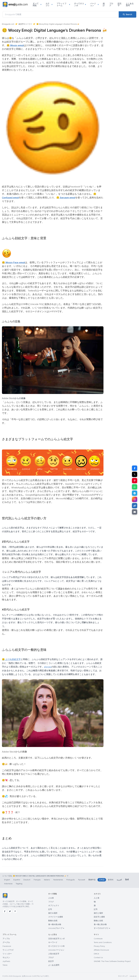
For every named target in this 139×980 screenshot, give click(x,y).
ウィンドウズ (8, 950)
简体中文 (92, 880)
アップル (6, 939)
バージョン (94, 4)
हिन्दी (127, 880)
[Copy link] (135, 506)
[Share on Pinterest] (135, 481)
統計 (104, 4)
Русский (82, 880)
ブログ (111, 4)
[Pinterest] (15, 911)
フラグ (51, 902)
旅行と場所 (98, 913)
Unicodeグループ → (56, 928)
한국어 (111, 880)
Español (17, 880)
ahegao (48, 667)
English (7, 880)
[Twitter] (10, 911)
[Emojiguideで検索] (61, 14)
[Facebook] (5, 911)
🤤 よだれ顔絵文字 (11, 659)
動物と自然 (98, 921)
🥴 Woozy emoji (15, 45)
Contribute (98, 939)
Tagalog (19, 884)
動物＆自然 (53, 921)
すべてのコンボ (80, 4)
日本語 (102, 880)
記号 (50, 909)
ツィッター (7, 954)
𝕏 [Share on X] (135, 474)
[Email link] (135, 512)
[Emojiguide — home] (15, 5)
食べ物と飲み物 (100, 924)
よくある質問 (130, 4)
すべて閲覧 (37, 4)
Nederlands (58, 880)
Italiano (47, 880)
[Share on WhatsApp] (135, 487)
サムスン (6, 958)
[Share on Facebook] (135, 468)
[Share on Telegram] (135, 493)
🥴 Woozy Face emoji (13, 262)
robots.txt (133, 976)
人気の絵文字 (54, 954)
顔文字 (120, 4)
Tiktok (5, 965)
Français (37, 880)
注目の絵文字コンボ (56, 939)
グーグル (6, 942)
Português (71, 880)
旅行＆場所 (53, 913)
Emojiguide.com (8, 24)
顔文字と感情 (99, 917)
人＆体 (51, 898)
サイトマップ (123, 976)
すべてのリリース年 (56, 946)
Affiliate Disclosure (101, 950)
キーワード (53, 942)
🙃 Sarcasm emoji (66, 198)
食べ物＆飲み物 (55, 924)
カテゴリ (49, 4)
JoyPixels (6, 961)
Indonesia (8, 884)
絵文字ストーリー (25, 24)
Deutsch (27, 880)
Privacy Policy (99, 946)
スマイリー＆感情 (56, 917)
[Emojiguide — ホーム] (5, 896)
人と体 (97, 898)
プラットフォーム (63, 4)
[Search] (127, 14)
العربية (119, 880)
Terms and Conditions (103, 942)
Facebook (7, 946)
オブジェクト (54, 906)
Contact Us (98, 958)
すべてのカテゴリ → (102, 928)
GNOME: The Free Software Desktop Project (112, 961)
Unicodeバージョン (56, 950)
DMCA (96, 954)
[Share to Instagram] (135, 499)
